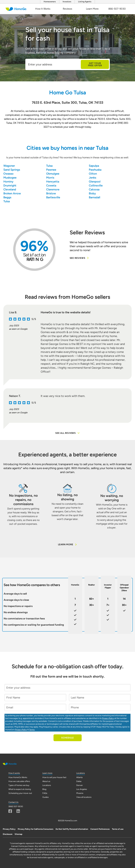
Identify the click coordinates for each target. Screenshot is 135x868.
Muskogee (10, 178)
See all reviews (67, 433)
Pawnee (51, 170)
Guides (46, 797)
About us (46, 781)
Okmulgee (53, 174)
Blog (44, 789)
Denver (80, 785)
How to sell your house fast (54, 777)
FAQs (45, 793)
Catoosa (94, 189)
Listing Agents (85, 2)
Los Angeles (82, 789)
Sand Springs (12, 170)
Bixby (92, 193)
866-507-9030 (117, 9)
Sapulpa (94, 166)
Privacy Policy (108, 718)
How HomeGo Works (18, 777)
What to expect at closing (20, 789)
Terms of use (118, 829)
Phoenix (80, 793)
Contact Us (13, 802)
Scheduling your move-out (20, 793)
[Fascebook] (10, 811)
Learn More (92, 9)
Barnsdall (95, 197)
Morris (50, 178)
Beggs (7, 197)
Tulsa (49, 166)
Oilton (93, 174)
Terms (32, 730)
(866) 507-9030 (16, 806)
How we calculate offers (19, 781)
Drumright (10, 185)
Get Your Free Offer (95, 64)
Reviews (67, 9)
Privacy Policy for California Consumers (36, 829)
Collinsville (96, 185)
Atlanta (79, 777)
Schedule (67, 738)
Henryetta (53, 182)
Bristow (51, 193)
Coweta (51, 185)
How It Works (43, 9)
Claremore (53, 189)
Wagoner (9, 166)
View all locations (84, 797)
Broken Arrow (12, 193)
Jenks (92, 178)
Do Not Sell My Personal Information (72, 829)
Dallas (79, 781)
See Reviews (79, 258)
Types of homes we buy (19, 785)
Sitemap (18, 834)
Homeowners (50, 2)
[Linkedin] (18, 811)
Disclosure (8, 834)
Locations (47, 785)
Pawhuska (95, 170)
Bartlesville (53, 197)
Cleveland (10, 189)
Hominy (8, 182)
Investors (67, 2)
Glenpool (95, 182)
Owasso (8, 174)
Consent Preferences (100, 829)
